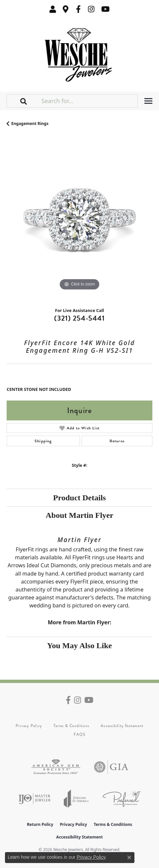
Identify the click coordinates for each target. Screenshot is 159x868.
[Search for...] (89, 101)
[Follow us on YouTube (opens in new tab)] (105, 9)
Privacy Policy (29, 726)
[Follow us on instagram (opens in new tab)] (91, 9)
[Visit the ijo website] (34, 799)
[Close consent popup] (129, 857)
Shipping (43, 441)
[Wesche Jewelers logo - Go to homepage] (79, 53)
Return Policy (40, 824)
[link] (66, 9)
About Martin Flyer (80, 515)
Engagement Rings (30, 124)
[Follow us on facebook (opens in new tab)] (78, 9)
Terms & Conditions (71, 726)
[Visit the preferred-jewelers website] (122, 799)
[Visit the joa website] (76, 799)
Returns (117, 441)
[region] (79, 219)
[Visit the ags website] (56, 767)
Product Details (79, 498)
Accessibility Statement (122, 726)
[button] (53, 9)
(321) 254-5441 (79, 318)
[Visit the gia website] (111, 767)
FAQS (79, 734)
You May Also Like (79, 646)
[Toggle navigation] (148, 101)
